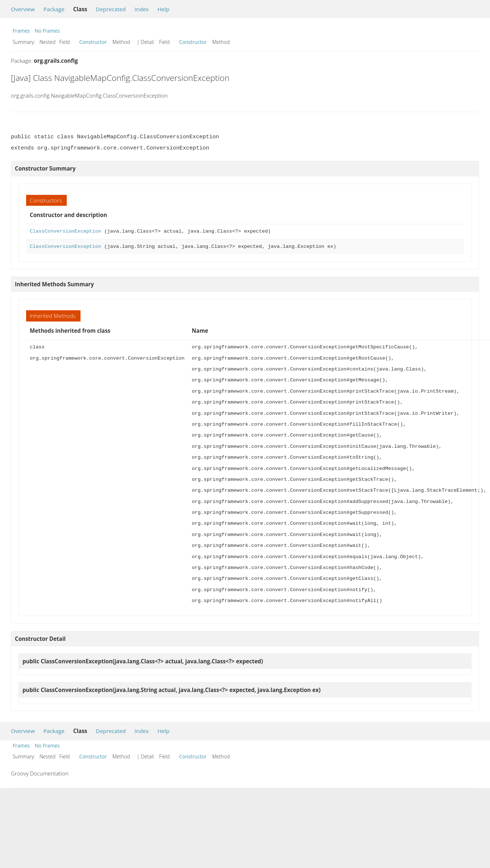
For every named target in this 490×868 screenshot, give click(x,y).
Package (54, 9)
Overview (23, 9)
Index (142, 9)
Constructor (93, 42)
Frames (21, 31)
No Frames (47, 31)
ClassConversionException (65, 231)
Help (163, 9)
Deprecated (111, 9)
